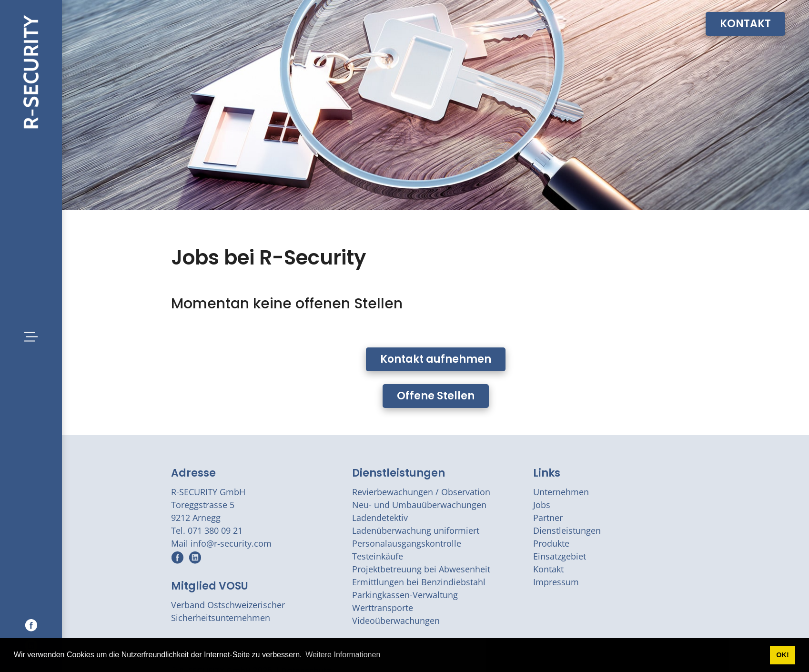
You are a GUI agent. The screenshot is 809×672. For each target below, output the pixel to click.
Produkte (551, 543)
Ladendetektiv (380, 518)
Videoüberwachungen (396, 621)
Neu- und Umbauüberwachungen (419, 505)
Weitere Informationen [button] (343, 655)
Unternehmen (561, 492)
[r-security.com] (31, 71)
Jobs (542, 505)
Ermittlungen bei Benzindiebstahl (419, 582)
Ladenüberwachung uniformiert (416, 530)
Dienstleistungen (399, 473)
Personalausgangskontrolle (407, 543)
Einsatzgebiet (560, 556)
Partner (548, 518)
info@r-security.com (231, 543)
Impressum (556, 582)
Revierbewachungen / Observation (421, 492)
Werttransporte (383, 608)
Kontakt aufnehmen (436, 359)
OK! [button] (782, 655)
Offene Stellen (436, 396)
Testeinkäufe (378, 556)
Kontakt (548, 569)
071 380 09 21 (215, 530)
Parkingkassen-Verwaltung (405, 595)
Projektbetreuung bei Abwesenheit (421, 569)
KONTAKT (745, 24)
